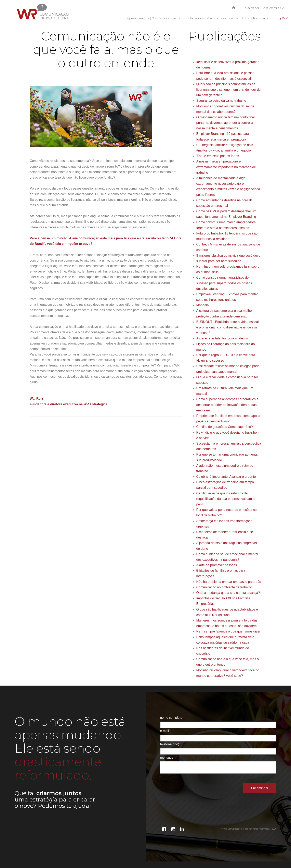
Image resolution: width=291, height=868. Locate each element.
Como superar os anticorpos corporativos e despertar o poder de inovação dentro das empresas (227, 405)
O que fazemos (164, 18)
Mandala (203, 305)
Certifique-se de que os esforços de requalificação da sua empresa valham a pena (226, 499)
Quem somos (138, 18)
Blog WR (281, 18)
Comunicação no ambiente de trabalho (224, 587)
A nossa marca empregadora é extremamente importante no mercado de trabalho (226, 167)
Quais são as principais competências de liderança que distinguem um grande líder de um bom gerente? (229, 90)
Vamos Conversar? (264, 8)
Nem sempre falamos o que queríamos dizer (228, 631)
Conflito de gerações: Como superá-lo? (225, 427)
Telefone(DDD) (170, 744)
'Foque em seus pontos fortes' (218, 156)
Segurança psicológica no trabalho (221, 101)
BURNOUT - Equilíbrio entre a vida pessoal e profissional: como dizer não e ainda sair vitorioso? (228, 327)
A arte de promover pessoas (217, 565)
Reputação (262, 18)
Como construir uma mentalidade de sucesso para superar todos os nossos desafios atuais (224, 283)
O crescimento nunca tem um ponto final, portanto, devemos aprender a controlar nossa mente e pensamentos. (226, 123)
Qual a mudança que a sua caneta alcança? (228, 593)
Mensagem (169, 757)
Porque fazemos (220, 18)
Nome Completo (172, 718)
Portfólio (243, 18)
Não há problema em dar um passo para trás (229, 582)
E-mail (165, 731)
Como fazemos (192, 18)
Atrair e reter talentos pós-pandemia (222, 338)
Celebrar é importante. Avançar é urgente (226, 477)
